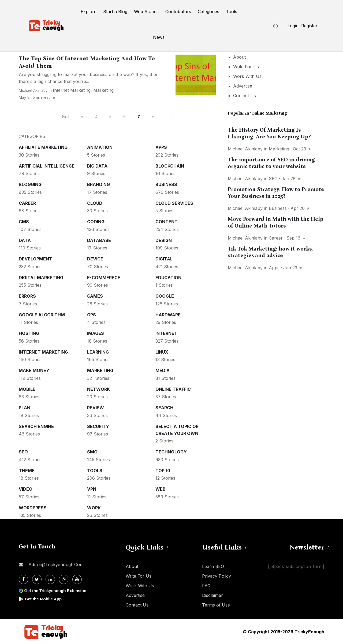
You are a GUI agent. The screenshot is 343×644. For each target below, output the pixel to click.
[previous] (82, 117)
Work (94, 508)
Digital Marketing (41, 278)
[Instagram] (64, 579)
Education (168, 278)
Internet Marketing (72, 90)
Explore (89, 12)
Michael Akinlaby (33, 90)
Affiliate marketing (43, 147)
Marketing (103, 90)
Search (164, 408)
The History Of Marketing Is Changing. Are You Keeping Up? (269, 133)
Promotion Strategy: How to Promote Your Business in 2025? (276, 193)
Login (293, 26)
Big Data (97, 166)
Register (309, 26)
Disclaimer (212, 595)
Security (98, 426)
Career (27, 203)
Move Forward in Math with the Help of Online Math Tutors (276, 222)
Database (99, 240)
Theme (27, 471)
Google (165, 296)
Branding (98, 184)
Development (36, 259)
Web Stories (146, 12)
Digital (164, 259)
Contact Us (245, 96)
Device (95, 259)
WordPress (33, 508)
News (159, 37)
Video (26, 489)
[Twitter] (37, 579)
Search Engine (36, 426)
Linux (162, 352)
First (66, 117)
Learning (98, 352)
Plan (25, 408)
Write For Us (246, 67)
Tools (232, 12)
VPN (92, 489)
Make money (34, 370)
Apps (161, 147)
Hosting (29, 333)
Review (96, 408)
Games (95, 296)
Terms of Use (216, 605)
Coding (96, 222)
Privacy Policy (217, 576)
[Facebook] (23, 579)
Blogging (30, 184)
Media (163, 370)
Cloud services (174, 203)
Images (96, 333)
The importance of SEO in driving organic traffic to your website (271, 163)
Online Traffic (173, 389)
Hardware (168, 315)
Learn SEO (213, 566)
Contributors (178, 12)
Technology (171, 452)
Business (166, 184)
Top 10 (163, 471)
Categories (208, 12)
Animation (100, 147)
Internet (166, 333)
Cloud (95, 203)
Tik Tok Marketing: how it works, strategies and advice (270, 252)
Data (25, 240)
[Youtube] (77, 579)
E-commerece (104, 278)
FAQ (206, 586)
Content (167, 222)
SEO (23, 452)
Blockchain (170, 166)
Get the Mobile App (44, 599)
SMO (92, 452)
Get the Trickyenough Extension (57, 591)
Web (161, 489)
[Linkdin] (50, 579)
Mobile (27, 389)
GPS (92, 315)
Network (98, 389)
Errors (27, 296)
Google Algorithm (42, 315)
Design (164, 240)
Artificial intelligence (47, 166)
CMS (24, 222)
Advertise (243, 86)
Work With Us (247, 76)
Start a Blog (115, 12)
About (239, 57)
